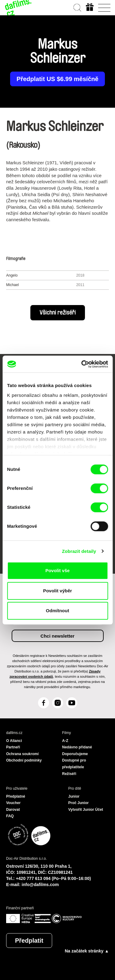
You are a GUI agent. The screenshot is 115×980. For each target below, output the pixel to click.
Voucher (13, 803)
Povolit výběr (57, 591)
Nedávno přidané (77, 747)
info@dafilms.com (40, 885)
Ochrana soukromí (22, 754)
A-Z (65, 741)
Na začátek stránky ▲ (87, 951)
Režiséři (69, 774)
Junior (74, 796)
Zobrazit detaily (79, 551)
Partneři (13, 747)
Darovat (13, 810)
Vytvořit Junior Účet (86, 810)
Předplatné (16, 796)
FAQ (10, 816)
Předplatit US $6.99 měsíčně (57, 79)
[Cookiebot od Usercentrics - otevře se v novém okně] (82, 364)
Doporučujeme (75, 754)
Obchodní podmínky (24, 760)
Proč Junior (79, 803)
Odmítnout (58, 611)
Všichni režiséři (58, 313)
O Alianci (14, 741)
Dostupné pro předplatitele (74, 764)
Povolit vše (57, 570)
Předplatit (29, 941)
